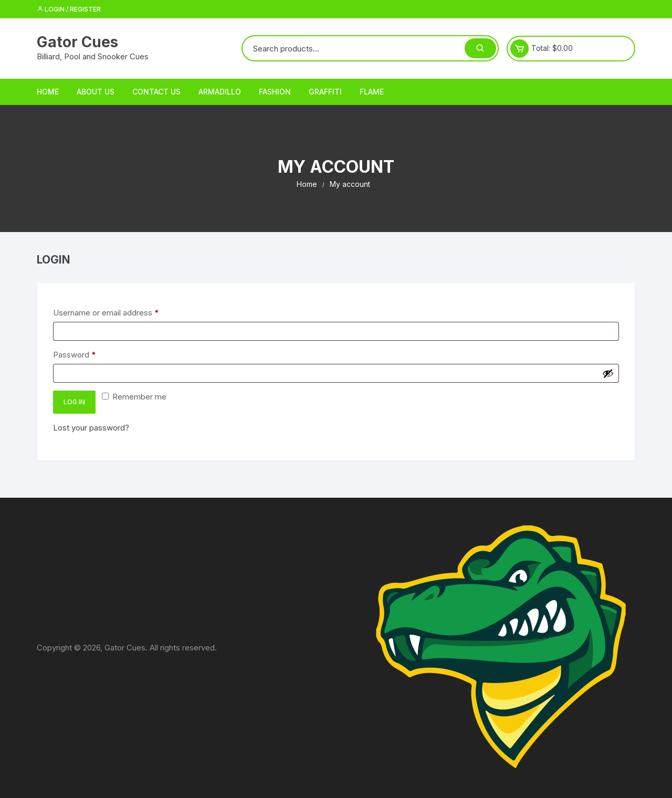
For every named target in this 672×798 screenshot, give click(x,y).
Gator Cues (77, 42)
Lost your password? (91, 428)
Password (91, 354)
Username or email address (122, 312)
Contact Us (156, 92)
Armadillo (220, 92)
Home (48, 92)
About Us (96, 92)
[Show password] (608, 373)
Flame (372, 92)
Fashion (275, 92)
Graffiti (325, 92)
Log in (74, 402)
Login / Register (69, 9)
